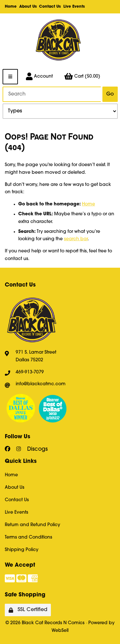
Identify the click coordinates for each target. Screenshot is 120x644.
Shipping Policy (22, 550)
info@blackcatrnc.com (41, 384)
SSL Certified (28, 610)
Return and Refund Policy (32, 525)
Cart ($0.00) (82, 77)
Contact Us (50, 7)
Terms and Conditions (28, 537)
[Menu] (10, 77)
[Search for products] (52, 94)
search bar (76, 239)
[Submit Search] (110, 94)
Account (39, 77)
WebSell (60, 631)
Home (11, 7)
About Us (28, 7)
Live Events (74, 7)
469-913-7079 (30, 372)
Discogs (37, 449)
